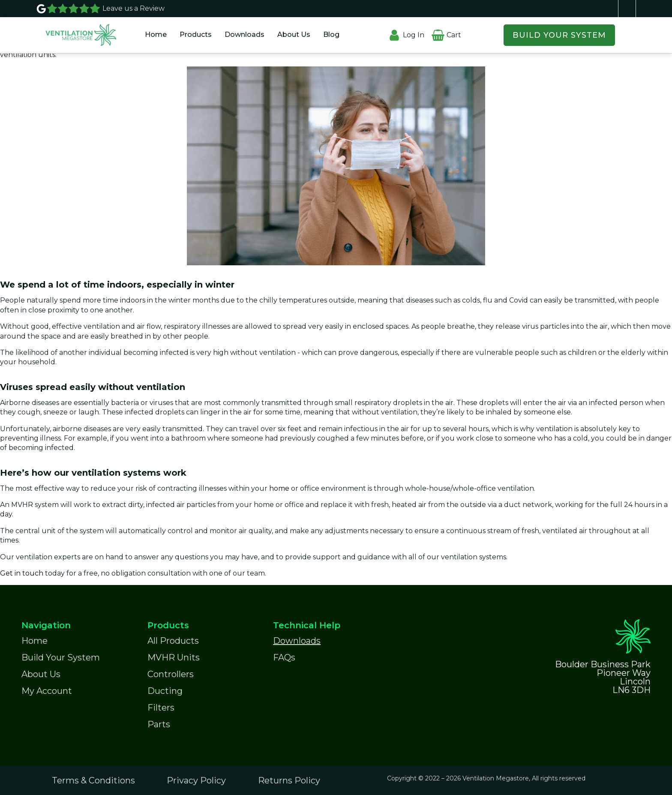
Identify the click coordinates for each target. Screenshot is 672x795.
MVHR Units (174, 657)
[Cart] (438, 30)
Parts (159, 724)
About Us (294, 34)
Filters (161, 708)
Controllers (171, 674)
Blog (331, 34)
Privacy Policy (196, 780)
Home (156, 34)
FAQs (284, 657)
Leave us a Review (133, 8)
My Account (47, 691)
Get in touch (22, 573)
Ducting (165, 691)
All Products (173, 641)
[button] (196, 35)
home (280, 488)
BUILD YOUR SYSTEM (559, 35)
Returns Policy (289, 780)
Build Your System (61, 657)
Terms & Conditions (93, 780)
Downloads (244, 34)
